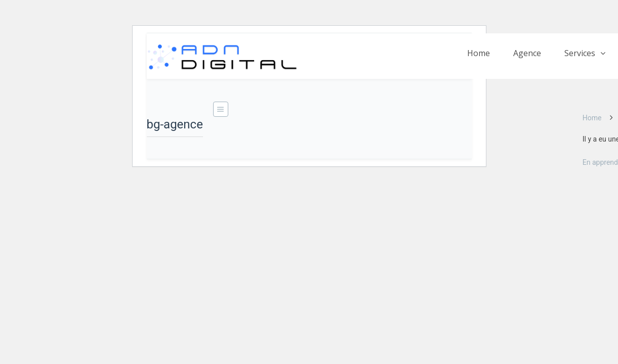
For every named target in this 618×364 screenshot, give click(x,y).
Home (479, 53)
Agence (527, 53)
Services (580, 53)
